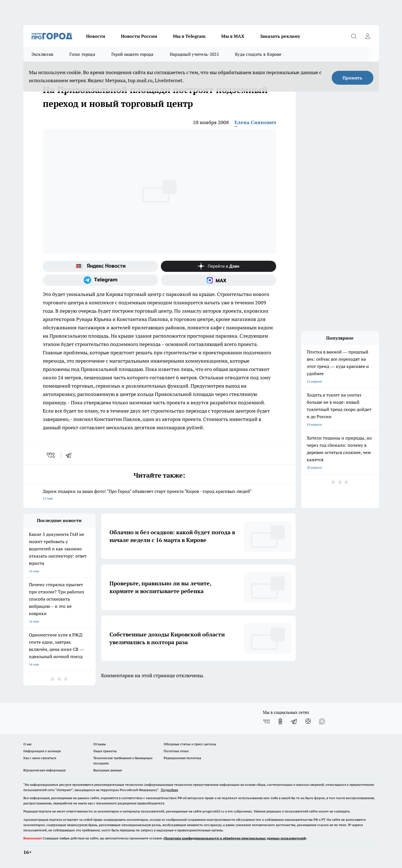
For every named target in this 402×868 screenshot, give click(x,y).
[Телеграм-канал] (100, 280)
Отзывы (100, 744)
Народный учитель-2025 (194, 54)
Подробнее (169, 790)
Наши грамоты (105, 751)
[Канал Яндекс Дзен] (219, 266)
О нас (28, 744)
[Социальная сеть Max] (219, 280)
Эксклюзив (43, 54)
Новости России (139, 36)
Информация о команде (42, 751)
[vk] (51, 455)
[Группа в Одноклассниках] (280, 721)
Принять (352, 78)
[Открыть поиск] (354, 36)
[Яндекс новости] (100, 266)
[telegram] (70, 455)
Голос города (82, 54)
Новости (96, 36)
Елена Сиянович (255, 122)
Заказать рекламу (280, 36)
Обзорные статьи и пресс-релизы (190, 744)
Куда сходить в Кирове (258, 54)
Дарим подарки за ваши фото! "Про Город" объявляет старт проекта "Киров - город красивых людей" (159, 495)
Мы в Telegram (189, 36)
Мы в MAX (233, 36)
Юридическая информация (44, 770)
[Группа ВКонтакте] (266, 721)
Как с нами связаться (40, 758)
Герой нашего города (133, 54)
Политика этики (176, 751)
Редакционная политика (182, 758)
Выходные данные (108, 770)
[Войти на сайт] (368, 36)
